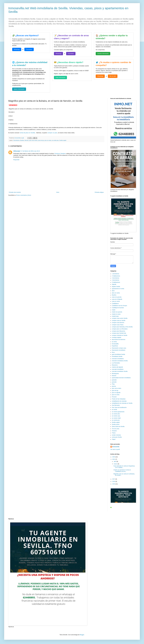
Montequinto (115, 374)
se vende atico (116, 414)
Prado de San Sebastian (119, 399)
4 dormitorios (116, 280)
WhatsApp (17, 49)
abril (115, 461)
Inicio (58, 192)
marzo (116, 464)
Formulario (29, 49)
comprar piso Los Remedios (120, 329)
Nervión (27, 140)
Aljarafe (114, 284)
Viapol (114, 439)
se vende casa (116, 416)
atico (113, 291)
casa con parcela (117, 297)
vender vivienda (116, 435)
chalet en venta (116, 314)
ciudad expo (115, 316)
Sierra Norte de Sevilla (118, 427)
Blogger (82, 635)
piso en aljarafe (116, 393)
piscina (114, 386)
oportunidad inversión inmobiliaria (121, 378)
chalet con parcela (117, 312)
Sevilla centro (116, 424)
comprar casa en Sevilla (119, 320)
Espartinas (115, 346)
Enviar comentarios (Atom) (24, 195)
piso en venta (48, 140)
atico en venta (116, 293)
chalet (114, 310)
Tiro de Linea (116, 429)
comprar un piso (52, 133)
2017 (114, 479)
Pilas (113, 384)
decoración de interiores (119, 340)
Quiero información (19, 89)
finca (113, 352)
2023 (114, 457)
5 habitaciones (116, 282)
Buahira (22, 140)
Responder (16, 160)
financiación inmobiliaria (119, 350)
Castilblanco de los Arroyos (119, 306)
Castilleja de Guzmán (118, 308)
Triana (114, 433)
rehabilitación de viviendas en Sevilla (122, 403)
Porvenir (114, 397)
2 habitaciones (116, 276)
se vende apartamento (118, 412)
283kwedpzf (17, 151)
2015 (114, 484)
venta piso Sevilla (117, 437)
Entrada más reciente (15, 192)
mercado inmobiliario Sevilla (120, 371)
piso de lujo (41, 140)
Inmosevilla (116, 447)
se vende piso (55, 140)
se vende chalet (116, 418)
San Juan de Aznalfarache (119, 407)
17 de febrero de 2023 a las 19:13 (30, 151)
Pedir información (60, 78)
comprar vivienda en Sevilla (120, 335)
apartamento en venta (118, 289)
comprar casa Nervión (118, 323)
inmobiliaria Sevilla (117, 356)
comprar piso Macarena (118, 331)
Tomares (114, 431)
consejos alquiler (117, 337)
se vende (114, 410)
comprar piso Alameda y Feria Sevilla (122, 327)
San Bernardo (116, 405)
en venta (114, 342)
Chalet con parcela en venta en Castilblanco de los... (122, 471)
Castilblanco (115, 304)
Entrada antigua (99, 192)
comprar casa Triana (118, 325)
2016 (114, 481)
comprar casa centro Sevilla (120, 318)
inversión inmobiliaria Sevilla (120, 361)
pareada (114, 380)
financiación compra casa (119, 348)
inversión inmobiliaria (118, 359)
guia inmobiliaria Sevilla (118, 354)
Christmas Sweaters (60, 154)
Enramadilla (115, 344)
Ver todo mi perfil (115, 449)
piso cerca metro (33, 140)
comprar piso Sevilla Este (119, 333)
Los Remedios (116, 363)
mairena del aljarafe (117, 367)
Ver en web (113, 76)
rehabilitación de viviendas (119, 401)
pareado (114, 382)
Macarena (115, 365)
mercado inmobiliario (118, 369)
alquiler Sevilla (116, 287)
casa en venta (116, 301)
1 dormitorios (116, 274)
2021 (114, 459)
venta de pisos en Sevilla (27, 133)
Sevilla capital (63, 140)
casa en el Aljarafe (117, 299)
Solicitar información (103, 54)
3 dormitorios (16, 140)
